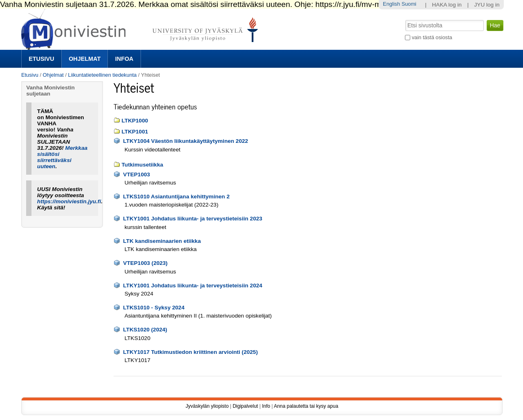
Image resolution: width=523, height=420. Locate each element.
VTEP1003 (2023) (145, 263)
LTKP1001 (135, 132)
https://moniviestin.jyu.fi (69, 201)
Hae (405, 19)
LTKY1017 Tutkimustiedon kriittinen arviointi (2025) (190, 352)
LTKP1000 (135, 121)
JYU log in (487, 5)
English (391, 4)
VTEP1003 (136, 174)
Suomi (409, 4)
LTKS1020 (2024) (145, 330)
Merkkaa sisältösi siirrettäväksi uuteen (62, 157)
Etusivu (41, 59)
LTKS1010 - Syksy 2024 (154, 308)
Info (266, 406)
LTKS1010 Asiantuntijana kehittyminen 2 (176, 197)
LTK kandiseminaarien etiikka (162, 241)
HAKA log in (447, 5)
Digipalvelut (245, 406)
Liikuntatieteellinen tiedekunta (103, 75)
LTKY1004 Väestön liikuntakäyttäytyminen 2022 (186, 141)
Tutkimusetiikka (143, 165)
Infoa (124, 59)
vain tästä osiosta (432, 37)
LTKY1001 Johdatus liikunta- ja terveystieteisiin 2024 (192, 286)
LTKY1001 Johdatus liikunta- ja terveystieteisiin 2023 (192, 219)
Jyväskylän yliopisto (207, 406)
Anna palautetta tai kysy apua (306, 406)
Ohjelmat (85, 59)
